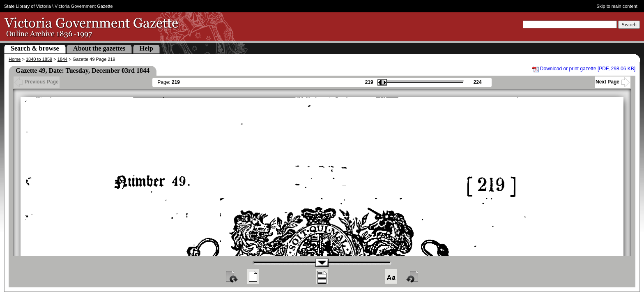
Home (15, 59)
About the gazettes (99, 48)
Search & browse (35, 48)
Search (629, 24)
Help (146, 48)
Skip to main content (617, 6)
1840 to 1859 (39, 59)
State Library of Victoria (28, 6)
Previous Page (37, 82)
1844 (62, 59)
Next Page (613, 82)
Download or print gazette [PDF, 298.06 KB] (588, 69)
